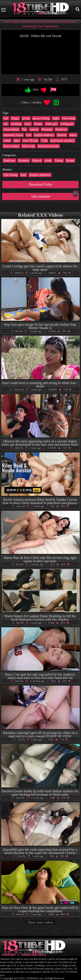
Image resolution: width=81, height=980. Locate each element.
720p (44, 141)
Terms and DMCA (33, 955)
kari (29, 135)
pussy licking (41, 118)
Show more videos (40, 922)
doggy (15, 118)
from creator (11, 146)
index (73, 135)
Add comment (54, 196)
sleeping (16, 124)
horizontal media (48, 146)
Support (9, 955)
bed (6, 118)
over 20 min (30, 141)
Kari (24, 175)
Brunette (47, 129)
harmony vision (13, 135)
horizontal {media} (63, 141)
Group (59, 160)
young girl (67, 124)
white (7, 141)
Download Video (40, 184)
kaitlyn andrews (44, 135)
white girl (52, 124)
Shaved (62, 135)
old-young (68, 118)
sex (6, 124)
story (28, 124)
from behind (11, 129)
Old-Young (10, 175)
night (56, 118)
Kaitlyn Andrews (40, 175)
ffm (24, 129)
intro (17, 141)
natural (34, 129)
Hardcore (61, 129)
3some (38, 124)
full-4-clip (28, 146)
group (26, 118)
